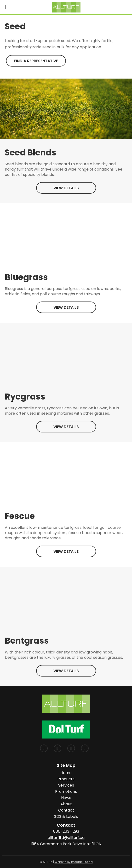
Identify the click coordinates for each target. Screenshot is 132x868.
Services (66, 785)
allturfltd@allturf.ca (66, 838)
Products (66, 779)
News (66, 798)
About (66, 804)
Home (66, 773)
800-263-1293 (66, 831)
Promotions (66, 791)
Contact (66, 810)
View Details (66, 188)
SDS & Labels (66, 816)
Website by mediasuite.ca (74, 862)
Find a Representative (36, 61)
